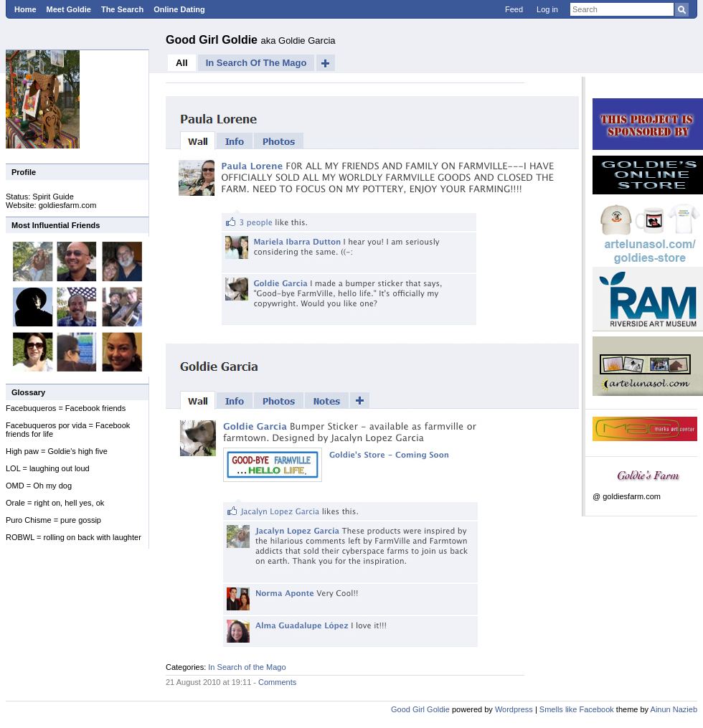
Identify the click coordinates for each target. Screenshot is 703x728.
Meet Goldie (69, 9)
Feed (514, 9)
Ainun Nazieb (674, 709)
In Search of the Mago (256, 63)
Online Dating (179, 9)
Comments (277, 682)
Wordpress (514, 709)
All (182, 63)
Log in (547, 9)
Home (25, 9)
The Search (122, 9)
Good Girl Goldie (213, 40)
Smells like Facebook (577, 709)
